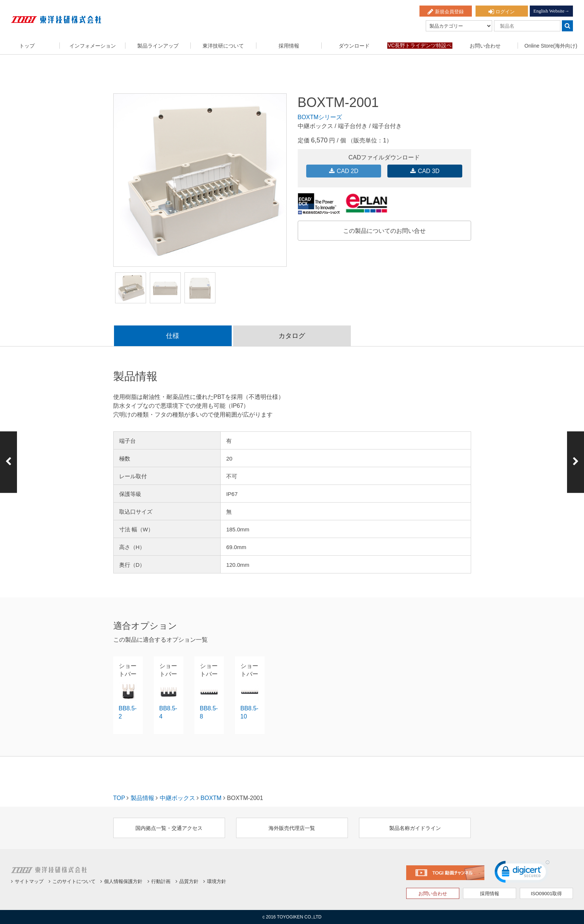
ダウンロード (354, 46)
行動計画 (159, 881)
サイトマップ (27, 881)
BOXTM (211, 798)
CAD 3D (425, 171)
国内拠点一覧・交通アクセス (169, 828)
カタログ (292, 336)
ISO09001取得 (547, 894)
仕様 (173, 336)
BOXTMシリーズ (320, 117)
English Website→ (551, 11)
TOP (119, 798)
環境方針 (215, 881)
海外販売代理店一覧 (292, 828)
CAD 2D (344, 171)
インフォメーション (93, 46)
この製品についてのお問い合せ (384, 231)
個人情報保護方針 (121, 881)
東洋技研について (223, 46)
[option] (200, 180)
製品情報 (142, 798)
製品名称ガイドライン (415, 828)
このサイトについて (72, 881)
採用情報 (289, 46)
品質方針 (187, 881)
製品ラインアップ (158, 46)
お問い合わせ (485, 46)
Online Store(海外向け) (551, 46)
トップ (27, 46)
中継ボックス (177, 798)
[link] (522, 873)
